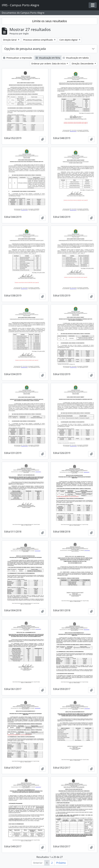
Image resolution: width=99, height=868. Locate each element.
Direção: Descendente (83, 64)
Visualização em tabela (76, 58)
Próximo (61, 863)
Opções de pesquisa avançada (25, 49)
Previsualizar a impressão (17, 58)
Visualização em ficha (48, 58)
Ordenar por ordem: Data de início (49, 64)
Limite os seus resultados (50, 21)
